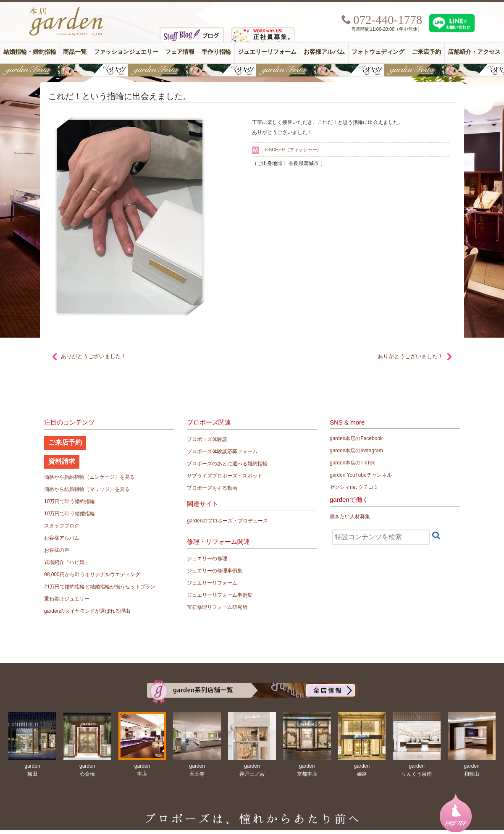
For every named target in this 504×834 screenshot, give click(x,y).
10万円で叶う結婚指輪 (70, 514)
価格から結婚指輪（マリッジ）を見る (87, 489)
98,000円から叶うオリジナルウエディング (92, 574)
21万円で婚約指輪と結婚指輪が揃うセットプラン (100, 587)
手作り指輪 (216, 52)
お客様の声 (57, 550)
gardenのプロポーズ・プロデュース (227, 521)
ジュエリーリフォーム (267, 52)
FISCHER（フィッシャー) (292, 149)
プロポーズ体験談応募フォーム (222, 451)
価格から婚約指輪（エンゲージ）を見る (89, 477)
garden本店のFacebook (356, 438)
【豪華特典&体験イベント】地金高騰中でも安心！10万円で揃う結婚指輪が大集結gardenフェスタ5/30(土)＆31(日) (252, 70)
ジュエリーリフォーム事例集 (220, 595)
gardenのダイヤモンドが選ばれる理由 (87, 611)
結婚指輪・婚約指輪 (30, 52)
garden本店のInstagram (356, 451)
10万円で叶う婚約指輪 (70, 501)
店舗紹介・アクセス (474, 52)
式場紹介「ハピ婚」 (67, 562)
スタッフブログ (62, 526)
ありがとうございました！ (410, 356)
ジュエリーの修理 (207, 559)
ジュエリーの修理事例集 (215, 571)
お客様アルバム (324, 52)
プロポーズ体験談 (207, 439)
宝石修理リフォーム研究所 (217, 607)
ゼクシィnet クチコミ (354, 487)
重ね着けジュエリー (67, 599)
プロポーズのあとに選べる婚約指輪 (227, 464)
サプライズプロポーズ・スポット (225, 476)
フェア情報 (180, 52)
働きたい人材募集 (350, 517)
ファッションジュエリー (126, 52)
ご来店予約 (426, 52)
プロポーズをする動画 (212, 488)
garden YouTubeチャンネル (361, 475)
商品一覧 (75, 52)
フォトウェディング (378, 52)
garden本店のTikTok (352, 463)
